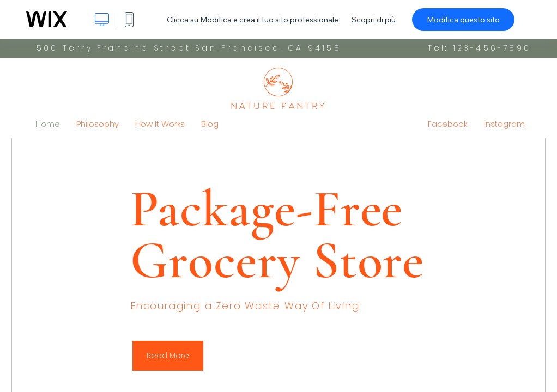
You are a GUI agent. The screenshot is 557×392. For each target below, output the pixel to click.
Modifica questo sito (463, 20)
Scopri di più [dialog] (374, 20)
